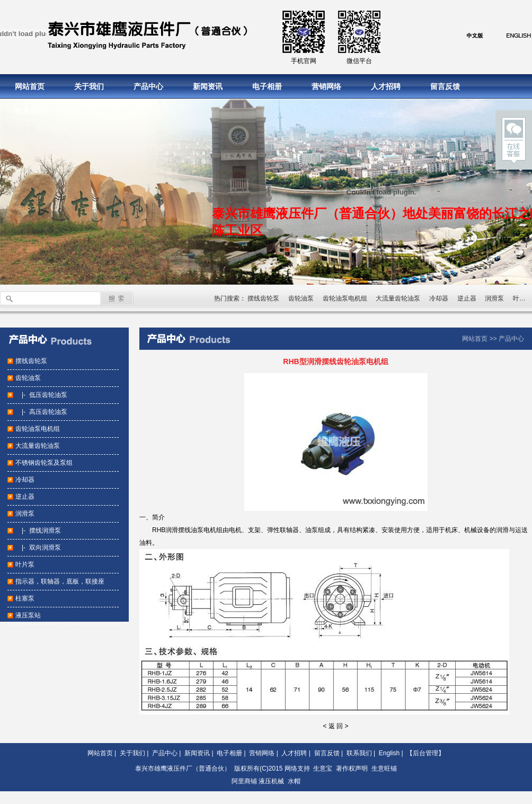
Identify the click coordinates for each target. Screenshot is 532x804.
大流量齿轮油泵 (398, 298)
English (389, 753)
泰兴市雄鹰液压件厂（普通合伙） (183, 768)
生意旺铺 (384, 768)
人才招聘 (386, 86)
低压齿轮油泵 (48, 395)
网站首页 (30, 86)
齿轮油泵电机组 (345, 298)
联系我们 (30, 111)
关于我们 (89, 86)
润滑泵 (494, 298)
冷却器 (439, 298)
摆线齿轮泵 (263, 298)
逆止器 (467, 298)
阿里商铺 (244, 781)
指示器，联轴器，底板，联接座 (60, 581)
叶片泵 (25, 564)
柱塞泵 (25, 598)
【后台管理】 (425, 753)
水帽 (294, 781)
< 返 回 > (335, 726)
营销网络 (326, 86)
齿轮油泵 (301, 298)
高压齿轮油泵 (48, 412)
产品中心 (148, 86)
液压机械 (271, 781)
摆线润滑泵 (45, 531)
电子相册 (267, 86)
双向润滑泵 (45, 547)
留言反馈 (445, 86)
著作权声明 (352, 768)
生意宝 (323, 768)
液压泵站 (28, 615)
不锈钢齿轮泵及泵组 (44, 463)
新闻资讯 (208, 86)
